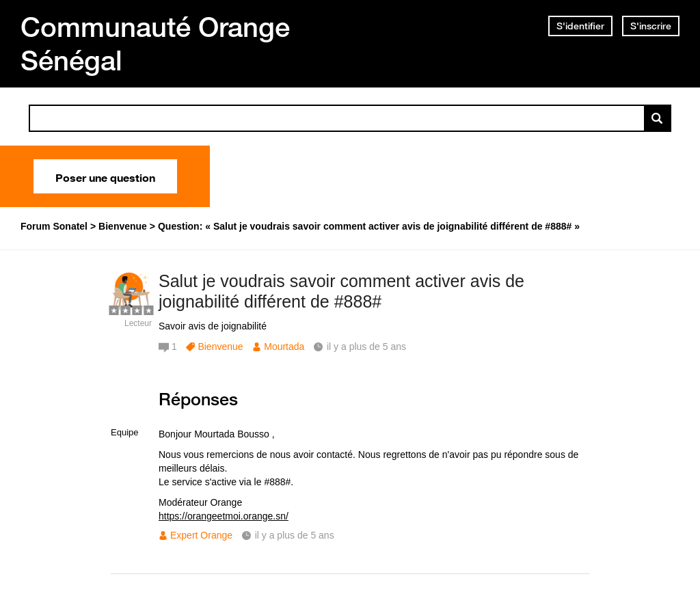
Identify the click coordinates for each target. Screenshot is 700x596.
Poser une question (105, 176)
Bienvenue (220, 347)
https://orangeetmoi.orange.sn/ (224, 516)
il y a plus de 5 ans (295, 535)
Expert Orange (201, 535)
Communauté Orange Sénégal (155, 43)
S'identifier (580, 26)
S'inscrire (651, 26)
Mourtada (284, 347)
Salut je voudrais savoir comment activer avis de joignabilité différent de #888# (341, 292)
